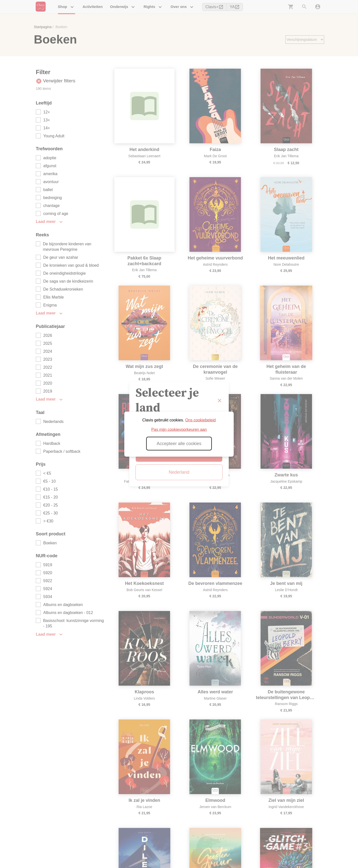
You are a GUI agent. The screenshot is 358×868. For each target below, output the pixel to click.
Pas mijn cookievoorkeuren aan (179, 429)
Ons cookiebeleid (201, 420)
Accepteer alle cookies (179, 443)
